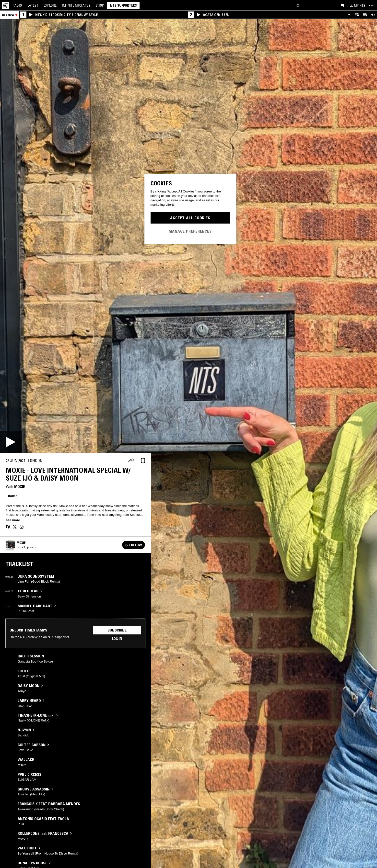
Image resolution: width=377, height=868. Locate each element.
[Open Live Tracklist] (365, 15)
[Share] (131, 461)
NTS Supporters (123, 5)
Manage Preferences (190, 231)
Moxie (20, 486)
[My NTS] (357, 5)
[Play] (11, 442)
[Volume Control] (373, 15)
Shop (100, 5)
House (12, 496)
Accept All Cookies (190, 218)
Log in (117, 639)
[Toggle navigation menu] (371, 5)
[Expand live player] (349, 15)
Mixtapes (76, 5)
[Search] (298, 5)
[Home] (5, 5)
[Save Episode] (143, 461)
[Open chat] (342, 5)
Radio (17, 5)
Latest (33, 5)
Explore (50, 5)
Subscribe (117, 630)
